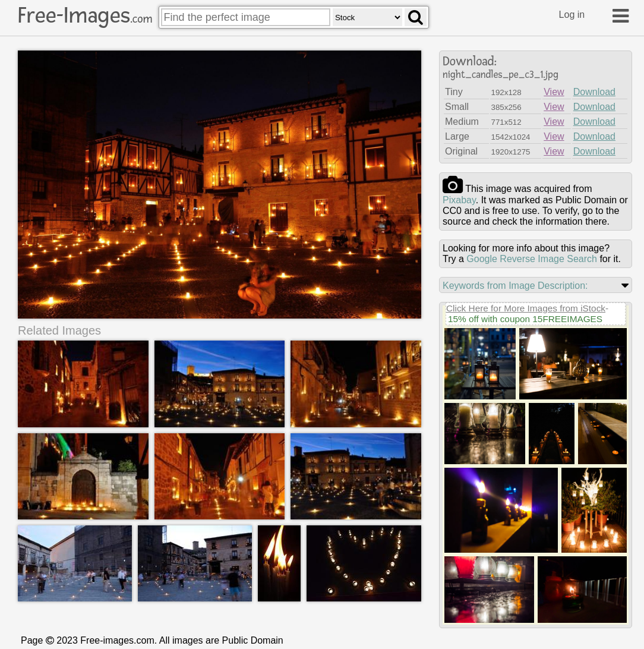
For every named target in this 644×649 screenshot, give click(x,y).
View (554, 92)
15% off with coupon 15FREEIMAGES (525, 319)
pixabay (459, 200)
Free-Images (85, 15)
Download (594, 92)
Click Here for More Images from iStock (526, 308)
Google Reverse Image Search (532, 259)
